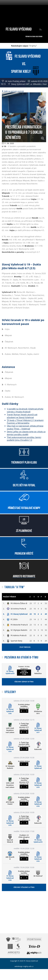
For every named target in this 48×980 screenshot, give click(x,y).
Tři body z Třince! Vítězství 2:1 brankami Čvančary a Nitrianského (25, 422)
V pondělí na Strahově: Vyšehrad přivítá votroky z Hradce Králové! (25, 410)
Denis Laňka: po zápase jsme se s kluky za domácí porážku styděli (26, 433)
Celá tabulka (25, 647)
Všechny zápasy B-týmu (24, 682)
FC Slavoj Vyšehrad (19, 29)
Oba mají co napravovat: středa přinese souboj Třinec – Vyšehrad (25, 427)
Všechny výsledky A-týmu (24, 887)
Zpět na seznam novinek (13, 91)
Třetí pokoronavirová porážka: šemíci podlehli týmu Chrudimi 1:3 (24, 439)
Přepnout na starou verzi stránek (34, 36)
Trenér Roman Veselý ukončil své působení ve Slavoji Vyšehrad (22, 416)
